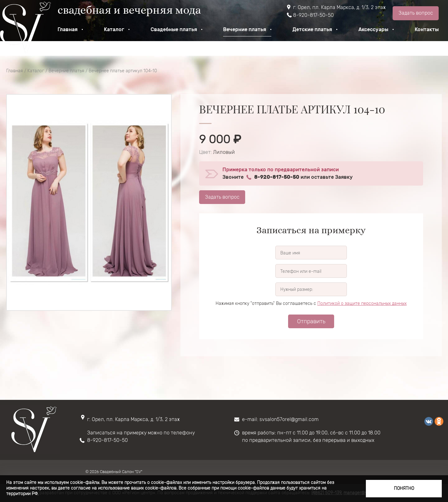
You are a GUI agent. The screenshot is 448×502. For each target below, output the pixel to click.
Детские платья (312, 29)
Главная (68, 29)
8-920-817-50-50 (313, 15)
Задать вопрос (416, 13)
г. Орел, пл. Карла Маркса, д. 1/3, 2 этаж (339, 7)
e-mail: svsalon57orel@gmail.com (280, 419)
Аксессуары (373, 29)
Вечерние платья (245, 29)
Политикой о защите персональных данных (362, 303)
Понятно (404, 488)
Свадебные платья (174, 29)
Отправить (311, 321)
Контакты (427, 29)
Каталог (114, 29)
